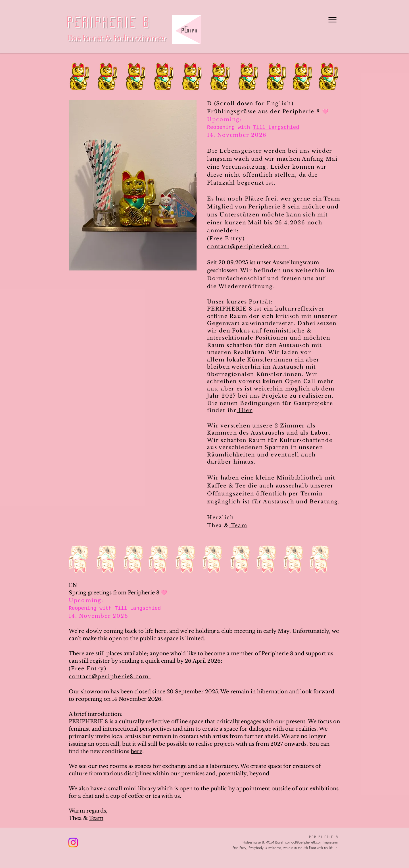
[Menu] (332, 20)
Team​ (96, 818)
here (136, 751)
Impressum (331, 842)
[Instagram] (73, 843)
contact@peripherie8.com (248, 247)
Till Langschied (276, 127)
